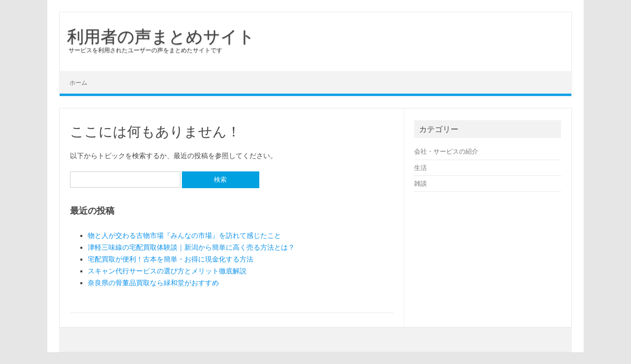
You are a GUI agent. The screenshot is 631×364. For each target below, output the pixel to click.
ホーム (78, 83)
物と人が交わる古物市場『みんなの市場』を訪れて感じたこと (184, 235)
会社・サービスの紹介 (446, 151)
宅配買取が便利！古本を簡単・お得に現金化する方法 (171, 259)
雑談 (421, 183)
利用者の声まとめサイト (161, 36)
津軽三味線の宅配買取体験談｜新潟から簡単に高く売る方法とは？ (191, 247)
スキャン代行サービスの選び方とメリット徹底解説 (167, 271)
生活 (421, 167)
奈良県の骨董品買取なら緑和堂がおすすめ (153, 283)
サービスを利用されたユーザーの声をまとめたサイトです (145, 50)
